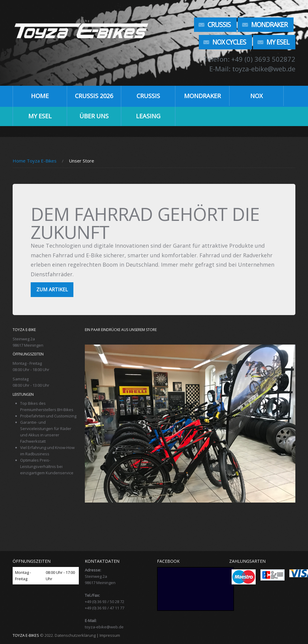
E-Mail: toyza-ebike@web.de (252, 69)
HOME (40, 96)
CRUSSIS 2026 (94, 96)
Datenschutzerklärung (75, 635)
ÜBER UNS (94, 116)
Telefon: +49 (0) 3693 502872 (249, 59)
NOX (257, 96)
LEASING (148, 116)
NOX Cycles (229, 42)
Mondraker (269, 25)
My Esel (278, 42)
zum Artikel (52, 289)
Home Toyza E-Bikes (35, 161)
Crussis (219, 25)
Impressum (110, 635)
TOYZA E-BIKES (26, 635)
